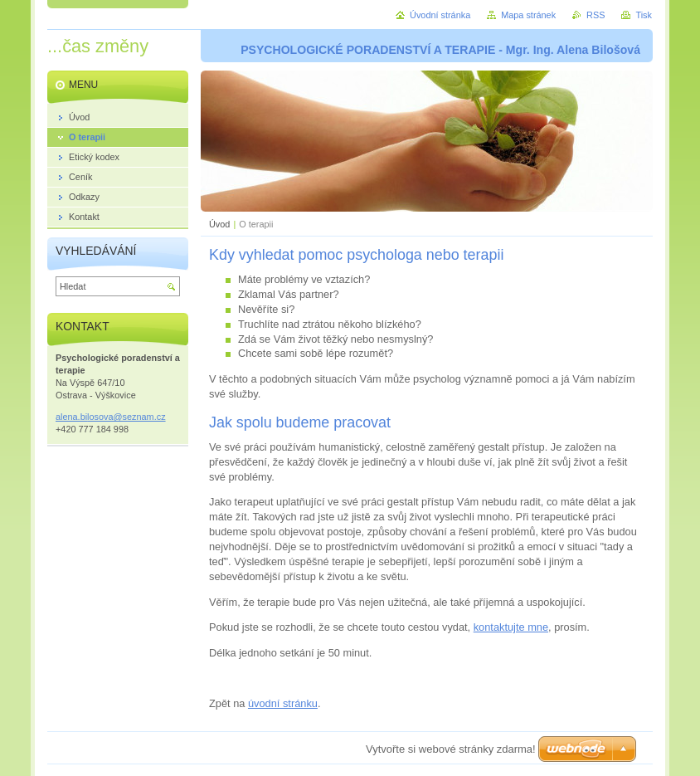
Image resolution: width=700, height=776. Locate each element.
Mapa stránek (528, 15)
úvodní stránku (283, 703)
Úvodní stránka (440, 15)
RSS (595, 15)
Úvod (219, 224)
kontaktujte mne (511, 627)
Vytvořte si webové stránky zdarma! (451, 749)
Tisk (644, 15)
